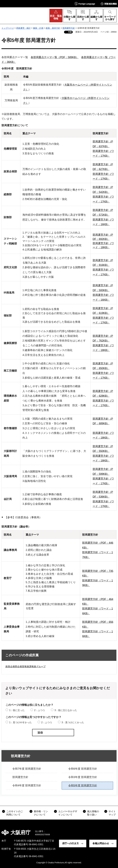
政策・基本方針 (53, 28)
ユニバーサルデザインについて (68, 813)
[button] (85, 4)
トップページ (8, 28)
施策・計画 (38, 28)
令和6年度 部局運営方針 (83, 769)
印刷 (70, 32)
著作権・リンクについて (41, 813)
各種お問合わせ (101, 843)
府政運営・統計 (23, 28)
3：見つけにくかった (73, 722)
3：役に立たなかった (66, 710)
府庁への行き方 (71, 843)
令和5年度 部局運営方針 (83, 785)
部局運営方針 (69, 28)
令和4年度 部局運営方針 (27, 785)
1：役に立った (17, 710)
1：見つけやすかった (20, 722)
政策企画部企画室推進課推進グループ (26, 666)
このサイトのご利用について (15, 813)
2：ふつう (40, 710)
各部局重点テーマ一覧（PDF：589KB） (55, 57)
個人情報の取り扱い (93, 813)
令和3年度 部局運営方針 (83, 777)
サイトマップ (112, 813)
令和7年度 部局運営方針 (27, 769)
